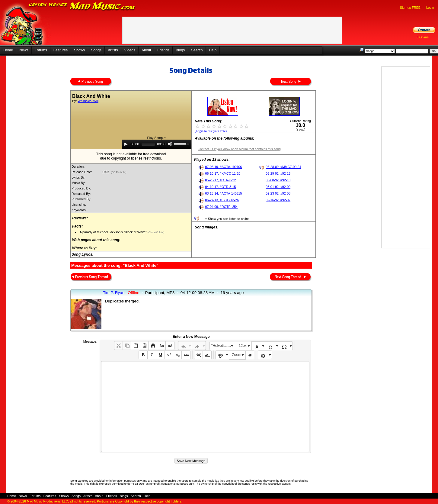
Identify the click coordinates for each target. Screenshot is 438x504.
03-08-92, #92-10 (278, 180)
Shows (79, 50)
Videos (129, 50)
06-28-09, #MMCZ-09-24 (283, 167)
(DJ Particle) (119, 172)
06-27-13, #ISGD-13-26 (222, 200)
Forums (41, 50)
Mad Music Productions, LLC (47, 501)
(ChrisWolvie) (155, 232)
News (24, 50)
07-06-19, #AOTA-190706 (224, 167)
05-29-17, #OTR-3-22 (221, 180)
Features (61, 50)
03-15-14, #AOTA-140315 (224, 193)
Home (8, 50)
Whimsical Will (88, 101)
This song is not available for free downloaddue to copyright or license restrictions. (131, 156)
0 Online (423, 37)
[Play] (126, 144)
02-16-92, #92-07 (278, 200)
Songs (96, 50)
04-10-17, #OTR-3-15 (221, 187)
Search (197, 50)
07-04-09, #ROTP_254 (222, 207)
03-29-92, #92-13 (278, 173)
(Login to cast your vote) (211, 131)
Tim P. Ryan (114, 293)
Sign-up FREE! (411, 8)
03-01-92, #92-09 (278, 187)
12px (243, 346)
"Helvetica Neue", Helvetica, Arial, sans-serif (223, 346)
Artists (113, 50)
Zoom (237, 355)
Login (430, 8)
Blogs (180, 50)
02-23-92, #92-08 (278, 193)
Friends (163, 50)
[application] (157, 144)
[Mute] (170, 144)
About (146, 50)
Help (213, 50)
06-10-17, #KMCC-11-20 (223, 173)
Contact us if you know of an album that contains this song (239, 149)
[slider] (148, 144)
